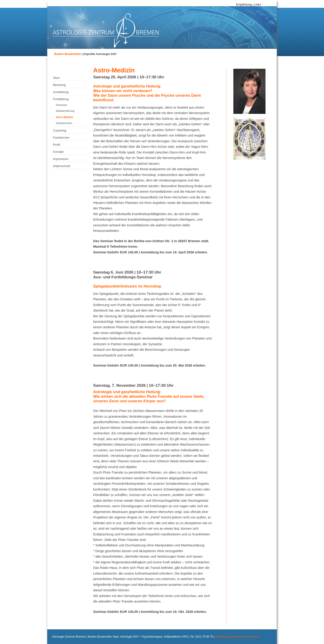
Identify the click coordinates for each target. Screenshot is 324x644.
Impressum (61, 159)
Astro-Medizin (64, 117)
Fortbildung (61, 99)
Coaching (60, 130)
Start (56, 78)
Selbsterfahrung (65, 111)
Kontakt (58, 152)
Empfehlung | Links (248, 4)
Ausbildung (61, 92)
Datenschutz (62, 166)
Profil (57, 145)
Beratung (59, 85)
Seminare (61, 105)
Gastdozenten (64, 123)
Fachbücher (61, 138)
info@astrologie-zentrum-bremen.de (237, 637)
